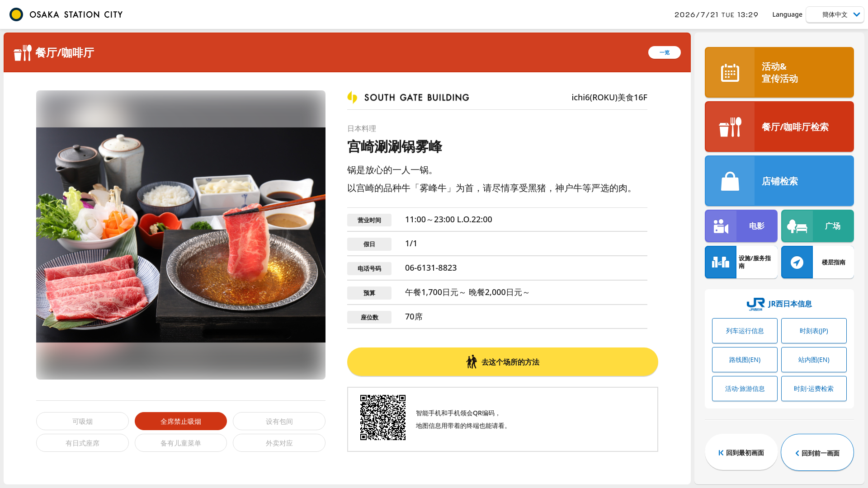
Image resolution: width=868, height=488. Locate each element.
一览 (665, 52)
